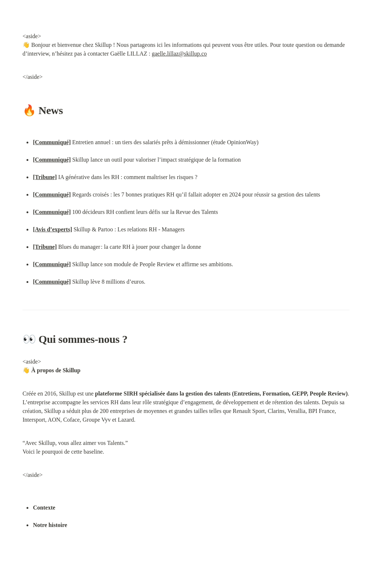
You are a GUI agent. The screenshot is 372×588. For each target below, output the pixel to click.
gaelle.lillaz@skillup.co (179, 54)
